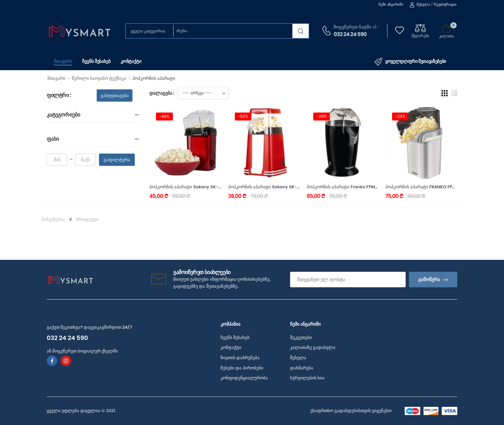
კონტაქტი (131, 61)
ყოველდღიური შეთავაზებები (410, 62)
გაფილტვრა (117, 160)
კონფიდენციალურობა (244, 378)
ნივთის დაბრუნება (240, 358)
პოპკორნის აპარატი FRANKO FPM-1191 (426, 187)
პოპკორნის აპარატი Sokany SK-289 (267, 187)
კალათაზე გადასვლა (313, 347)
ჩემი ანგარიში (391, 4)
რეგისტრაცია (445, 4)
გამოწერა (429, 279)
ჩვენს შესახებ (96, 61)
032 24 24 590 (350, 34)
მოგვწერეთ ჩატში (352, 27)
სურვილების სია (307, 378)
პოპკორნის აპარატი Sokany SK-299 (188, 187)
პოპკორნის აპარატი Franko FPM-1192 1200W (354, 187)
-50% (243, 116)
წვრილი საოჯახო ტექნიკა (99, 78)
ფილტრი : (59, 95)
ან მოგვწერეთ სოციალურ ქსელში (82, 351)
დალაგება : (162, 93)
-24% (400, 116)
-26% (322, 116)
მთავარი (63, 61)
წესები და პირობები (242, 368)
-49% (164, 116)
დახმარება (302, 368)
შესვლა (420, 4)
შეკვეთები (301, 337)
